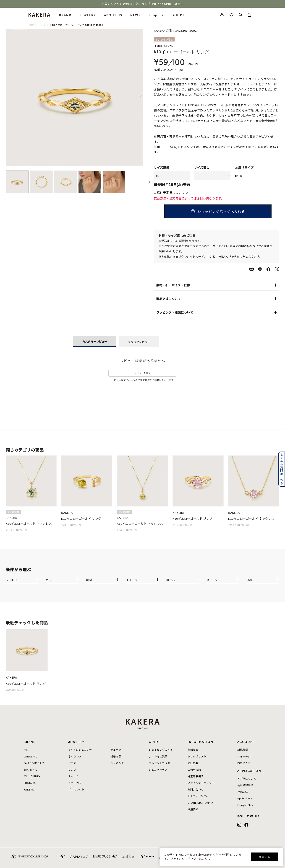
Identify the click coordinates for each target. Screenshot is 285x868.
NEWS (135, 15)
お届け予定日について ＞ (171, 193)
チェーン (116, 749)
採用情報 (193, 809)
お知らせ (193, 749)
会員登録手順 (245, 785)
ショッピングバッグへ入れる (226, 211)
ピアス (72, 763)
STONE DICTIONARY (201, 803)
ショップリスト (197, 756)
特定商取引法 (196, 776)
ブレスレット (76, 789)
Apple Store (245, 798)
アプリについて (247, 778)
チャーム (74, 776)
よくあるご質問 (158, 756)
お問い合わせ (196, 789)
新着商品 (116, 756)
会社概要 (193, 763)
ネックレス (75, 756)
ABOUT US (113, 15)
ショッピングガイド (161, 749)
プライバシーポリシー (201, 783)
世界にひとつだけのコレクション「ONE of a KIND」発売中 (143, 4)
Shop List (157, 15)
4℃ (26, 749)
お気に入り (244, 763)
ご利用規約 (194, 770)
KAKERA (29, 789)
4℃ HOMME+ (32, 776)
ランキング (117, 763)
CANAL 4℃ (31, 756)
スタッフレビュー (139, 342)
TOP (31, 25)
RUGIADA (30, 783)
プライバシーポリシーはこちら (190, 859)
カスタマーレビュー (95, 341)
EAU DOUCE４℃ (34, 763)
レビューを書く (143, 373)
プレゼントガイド (160, 763)
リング (42, 25)
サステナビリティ (198, 796)
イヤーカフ (75, 783)
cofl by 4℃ (31, 770)
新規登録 (243, 749)
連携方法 (243, 792)
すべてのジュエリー (80, 749)
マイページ (244, 756)
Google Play (245, 805)
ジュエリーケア (158, 770)
